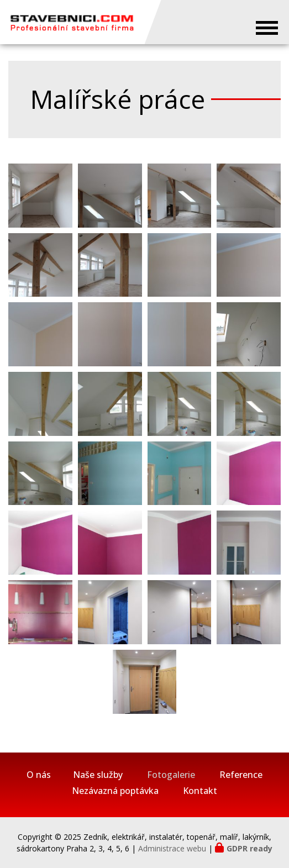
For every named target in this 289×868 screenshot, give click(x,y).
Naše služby (98, 775)
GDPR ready (249, 848)
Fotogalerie (171, 775)
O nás (39, 775)
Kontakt (200, 791)
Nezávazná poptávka (115, 791)
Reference (241, 775)
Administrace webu (172, 848)
